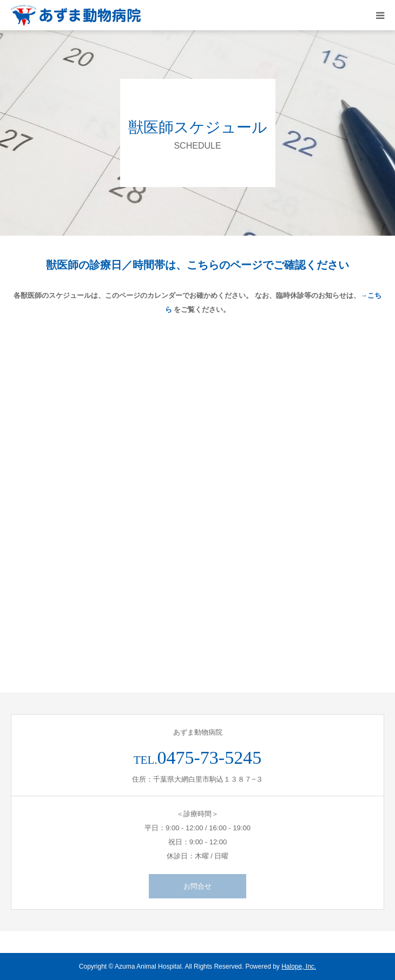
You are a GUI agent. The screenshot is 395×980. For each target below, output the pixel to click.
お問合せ (198, 886)
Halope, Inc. (299, 966)
